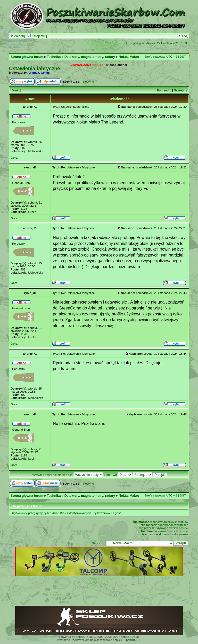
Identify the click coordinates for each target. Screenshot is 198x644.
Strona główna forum (27, 57)
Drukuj (16, 90)
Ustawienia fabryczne (35, 68)
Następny (180, 90)
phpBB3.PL (134, 640)
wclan (45, 73)
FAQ (183, 36)
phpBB (80, 637)
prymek (34, 73)
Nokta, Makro (129, 57)
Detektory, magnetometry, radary (90, 57)
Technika (54, 57)
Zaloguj (17, 36)
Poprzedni (164, 90)
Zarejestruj (37, 36)
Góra (14, 158)
